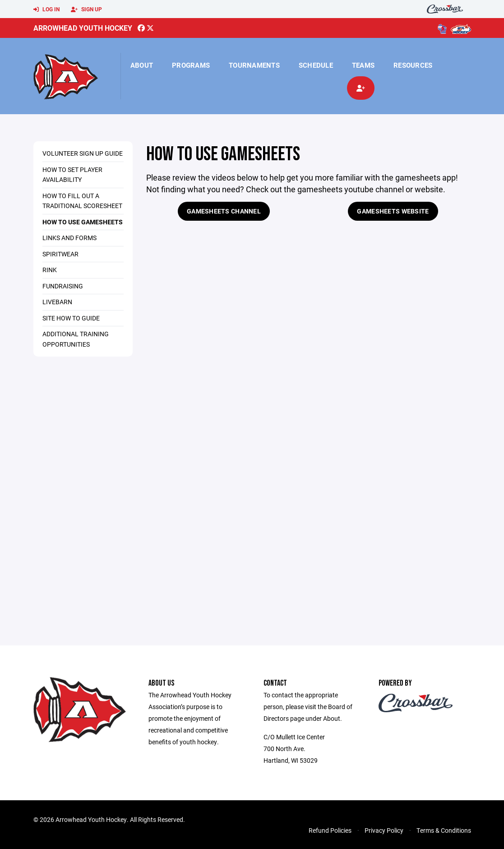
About (142, 65)
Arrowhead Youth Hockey (83, 28)
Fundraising (63, 286)
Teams (363, 65)
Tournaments (254, 65)
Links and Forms (69, 238)
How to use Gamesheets (83, 222)
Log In (46, 9)
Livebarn (57, 302)
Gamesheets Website (393, 211)
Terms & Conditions (444, 830)
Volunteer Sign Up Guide (83, 153)
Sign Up (86, 9)
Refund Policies (330, 830)
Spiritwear (60, 254)
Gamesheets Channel (224, 211)
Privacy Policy (384, 830)
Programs (191, 65)
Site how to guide (71, 318)
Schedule (316, 65)
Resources (413, 65)
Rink (50, 270)
